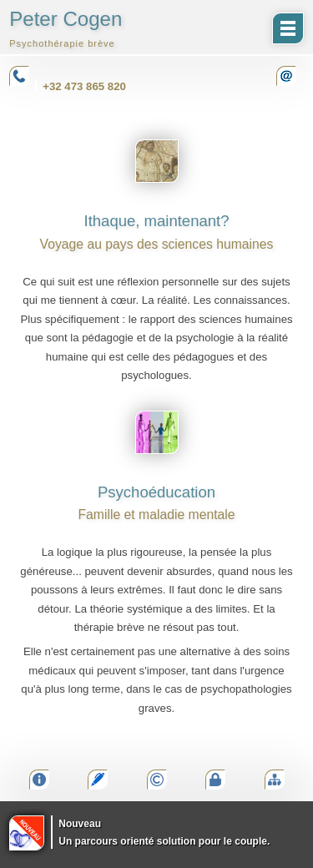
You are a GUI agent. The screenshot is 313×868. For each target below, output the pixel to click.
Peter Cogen (66, 28)
